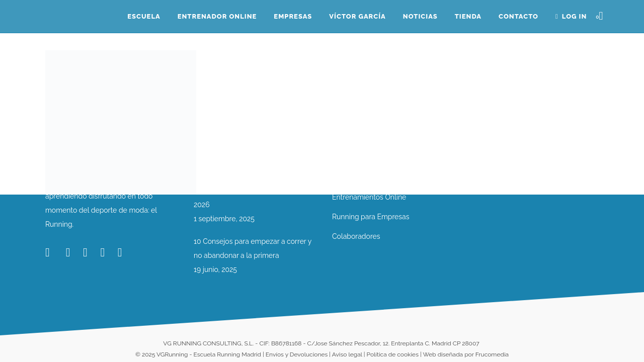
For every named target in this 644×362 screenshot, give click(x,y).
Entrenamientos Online (369, 197)
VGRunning (172, 354)
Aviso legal (347, 354)
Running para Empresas (371, 217)
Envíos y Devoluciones (297, 354)
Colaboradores (356, 236)
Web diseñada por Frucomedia (466, 354)
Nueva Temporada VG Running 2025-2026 (254, 198)
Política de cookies (393, 354)
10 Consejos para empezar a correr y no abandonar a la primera (253, 248)
